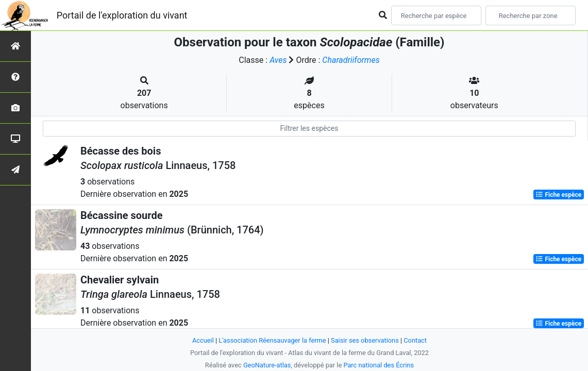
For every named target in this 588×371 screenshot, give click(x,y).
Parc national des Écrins (379, 365)
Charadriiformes (351, 60)
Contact (415, 340)
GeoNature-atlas (267, 365)
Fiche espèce (558, 195)
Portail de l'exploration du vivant (122, 15)
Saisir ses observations (365, 340)
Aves (278, 60)
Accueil (203, 340)
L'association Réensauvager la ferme (272, 340)
